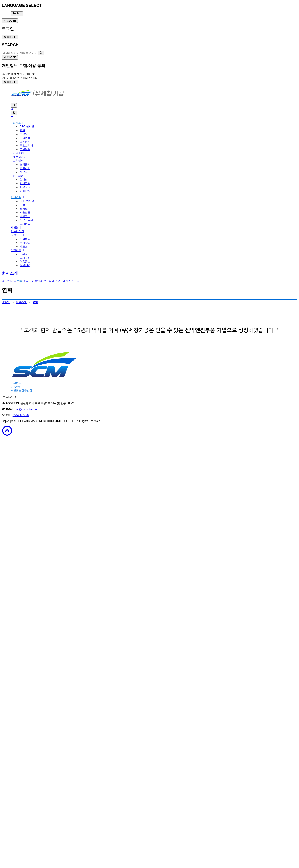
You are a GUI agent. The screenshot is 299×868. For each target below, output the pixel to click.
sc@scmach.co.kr (26, 839)
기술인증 (25, 138)
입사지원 (25, 183)
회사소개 (18, 123)
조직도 (24, 134)
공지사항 (25, 168)
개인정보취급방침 (21, 820)
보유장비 (25, 142)
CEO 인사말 (27, 127)
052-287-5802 (21, 845)
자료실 (24, 172)
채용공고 (25, 187)
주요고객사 (26, 145)
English (17, 14)
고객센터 (18, 161)
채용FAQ (25, 191)
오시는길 (25, 149)
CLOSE (10, 21)
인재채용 (18, 176)
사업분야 (18, 153)
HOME (6, 302)
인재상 (24, 180)
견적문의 (25, 164)
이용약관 (16, 816)
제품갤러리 (20, 157)
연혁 (22, 130)
